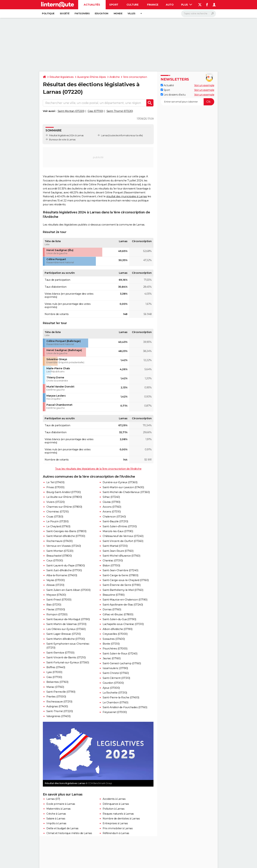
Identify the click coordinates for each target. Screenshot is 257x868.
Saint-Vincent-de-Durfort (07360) (123, 541)
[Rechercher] (199, 14)
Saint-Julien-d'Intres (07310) (120, 526)
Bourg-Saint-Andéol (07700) (64, 492)
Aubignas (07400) (57, 706)
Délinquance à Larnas (116, 804)
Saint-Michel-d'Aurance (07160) (121, 556)
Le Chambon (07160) (115, 702)
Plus (187, 5)
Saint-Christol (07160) (116, 673)
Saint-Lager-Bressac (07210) (64, 634)
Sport (114, 5)
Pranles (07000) (56, 697)
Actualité (167, 85)
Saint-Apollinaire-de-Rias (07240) (123, 605)
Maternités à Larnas (59, 809)
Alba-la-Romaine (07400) (62, 575)
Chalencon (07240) (114, 517)
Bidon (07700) (111, 566)
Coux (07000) (55, 561)
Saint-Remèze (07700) (60, 653)
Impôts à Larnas (56, 823)
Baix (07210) (54, 605)
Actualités (92, 5)
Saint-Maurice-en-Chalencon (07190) (125, 600)
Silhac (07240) (111, 497)
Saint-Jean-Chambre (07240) (120, 570)
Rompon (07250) (57, 614)
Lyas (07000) (54, 672)
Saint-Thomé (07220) (120, 111)
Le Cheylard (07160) (58, 526)
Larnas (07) (53, 799)
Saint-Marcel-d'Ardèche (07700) (66, 536)
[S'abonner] (187, 102)
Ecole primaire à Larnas (61, 804)
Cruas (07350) (55, 517)
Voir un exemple (204, 85)
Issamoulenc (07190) (115, 668)
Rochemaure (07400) (59, 541)
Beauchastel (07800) (59, 556)
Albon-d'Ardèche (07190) (118, 629)
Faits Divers (82, 13)
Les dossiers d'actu (173, 95)
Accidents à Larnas (114, 799)
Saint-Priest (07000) (59, 600)
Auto (170, 5)
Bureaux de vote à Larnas (62, 140)
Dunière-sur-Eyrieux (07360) (120, 482)
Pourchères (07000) (115, 649)
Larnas (104, 135)
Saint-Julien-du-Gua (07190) (119, 619)
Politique (48, 13)
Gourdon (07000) (113, 683)
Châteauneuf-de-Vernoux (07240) (123, 536)
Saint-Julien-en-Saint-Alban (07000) (68, 590)
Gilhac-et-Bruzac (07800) (118, 614)
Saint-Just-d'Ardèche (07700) (64, 570)
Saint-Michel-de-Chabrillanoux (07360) (126, 492)
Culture (133, 5)
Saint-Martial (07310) (115, 546)
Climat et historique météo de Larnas (69, 833)
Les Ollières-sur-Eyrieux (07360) (66, 629)
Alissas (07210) (55, 585)
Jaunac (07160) (112, 658)
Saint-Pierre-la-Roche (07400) (121, 697)
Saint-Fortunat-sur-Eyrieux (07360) (68, 662)
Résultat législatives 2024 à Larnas (66, 135)
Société (65, 13)
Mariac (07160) (55, 687)
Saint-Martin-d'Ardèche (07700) (66, 639)
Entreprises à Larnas (115, 823)
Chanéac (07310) (113, 561)
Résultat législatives (62, 77)
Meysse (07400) (56, 595)
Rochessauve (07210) (59, 702)
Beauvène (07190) (114, 595)
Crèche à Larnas (56, 814)
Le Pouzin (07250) (57, 521)
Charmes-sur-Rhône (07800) (64, 507)
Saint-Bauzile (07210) (115, 521)
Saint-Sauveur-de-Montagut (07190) (68, 619)
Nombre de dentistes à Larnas (121, 819)
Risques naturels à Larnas (118, 814)
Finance (153, 5)
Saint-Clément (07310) (116, 678)
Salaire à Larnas (56, 819)
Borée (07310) (111, 644)
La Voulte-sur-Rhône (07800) (64, 497)
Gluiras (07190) (111, 502)
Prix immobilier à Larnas (118, 828)
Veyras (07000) (56, 580)
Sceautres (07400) (114, 639)
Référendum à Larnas (116, 833)
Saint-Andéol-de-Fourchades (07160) (125, 707)
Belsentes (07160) (57, 682)
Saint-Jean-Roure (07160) (118, 551)
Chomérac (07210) (57, 512)
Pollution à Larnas (114, 809)
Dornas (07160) (112, 609)
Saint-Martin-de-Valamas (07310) (66, 624)
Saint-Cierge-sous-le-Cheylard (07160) (126, 580)
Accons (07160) (112, 507)
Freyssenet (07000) (115, 712)
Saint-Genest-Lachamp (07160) (122, 663)
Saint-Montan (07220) (71, 111)
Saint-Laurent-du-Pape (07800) (66, 566)
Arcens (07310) (112, 512)
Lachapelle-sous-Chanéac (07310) (123, 624)
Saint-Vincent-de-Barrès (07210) (66, 657)
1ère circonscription (135, 77)
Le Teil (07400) (55, 482)
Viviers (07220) (56, 502)
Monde (118, 13)
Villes (131, 13)
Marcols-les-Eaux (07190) (118, 531)
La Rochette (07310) (115, 693)
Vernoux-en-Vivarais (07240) (64, 546)
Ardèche (115, 77)
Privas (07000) (55, 487)
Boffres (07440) (56, 667)
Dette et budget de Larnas (62, 828)
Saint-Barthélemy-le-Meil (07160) (123, 590)
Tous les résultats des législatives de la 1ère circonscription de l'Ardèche (98, 469)
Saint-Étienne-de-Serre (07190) (122, 585)
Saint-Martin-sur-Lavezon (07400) (123, 487)
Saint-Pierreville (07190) (61, 692)
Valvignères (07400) (58, 716)
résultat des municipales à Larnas (127, 196)
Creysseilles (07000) (115, 634)
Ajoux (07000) (111, 688)
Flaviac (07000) (56, 609)
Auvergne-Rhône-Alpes (92, 77)
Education (102, 13)
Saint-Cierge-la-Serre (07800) (120, 575)
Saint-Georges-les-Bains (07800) (66, 531)
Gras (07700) (95, 111)
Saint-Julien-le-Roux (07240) (120, 654)
